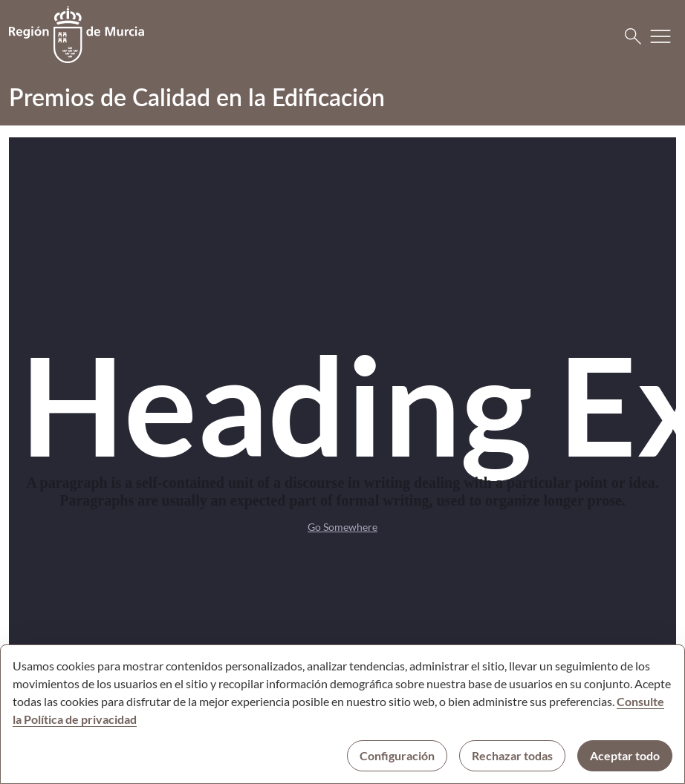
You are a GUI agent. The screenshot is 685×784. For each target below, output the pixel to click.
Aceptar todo (625, 755)
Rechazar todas (512, 755)
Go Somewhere (342, 527)
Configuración (397, 755)
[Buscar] (633, 36)
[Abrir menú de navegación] (660, 36)
